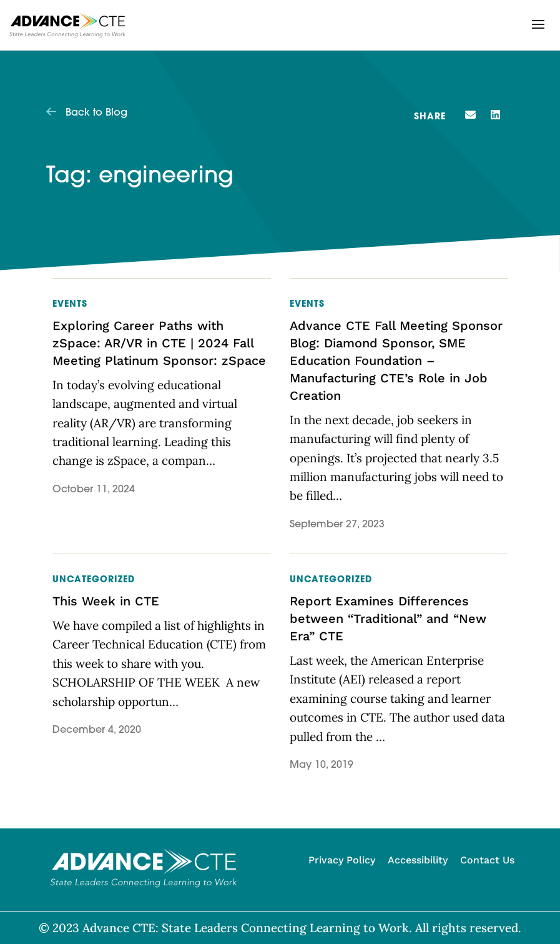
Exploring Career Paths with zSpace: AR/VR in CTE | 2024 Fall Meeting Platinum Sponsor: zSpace (159, 343)
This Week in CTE (106, 601)
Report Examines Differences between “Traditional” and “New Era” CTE (388, 619)
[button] (538, 24)
